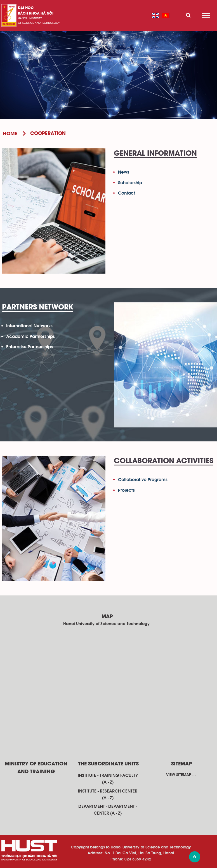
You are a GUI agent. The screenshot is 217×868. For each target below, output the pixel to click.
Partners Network (38, 308)
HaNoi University (30, 18)
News (124, 172)
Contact (127, 193)
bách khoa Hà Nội (36, 14)
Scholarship (130, 183)
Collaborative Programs (143, 480)
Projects (126, 490)
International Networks (29, 326)
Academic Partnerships (30, 337)
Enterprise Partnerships (30, 347)
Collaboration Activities (164, 461)
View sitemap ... (181, 775)
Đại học (26, 8)
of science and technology (39, 23)
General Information (155, 154)
